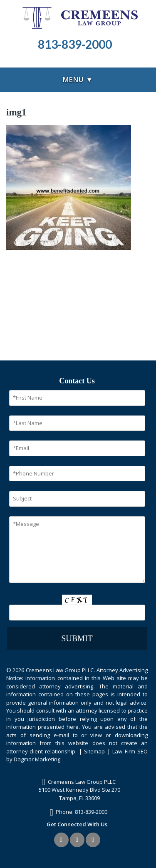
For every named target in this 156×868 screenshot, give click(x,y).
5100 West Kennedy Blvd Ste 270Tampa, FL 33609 (79, 794)
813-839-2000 (91, 812)
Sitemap (94, 751)
